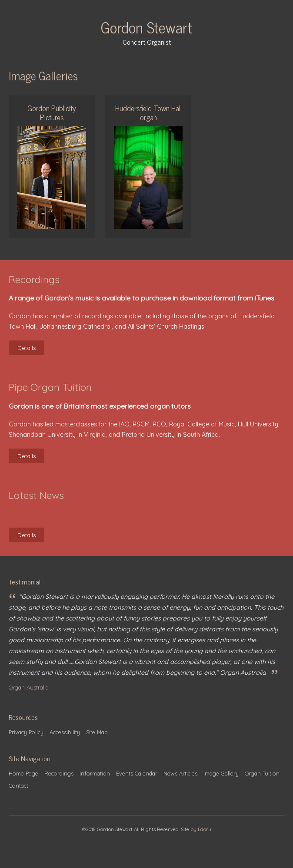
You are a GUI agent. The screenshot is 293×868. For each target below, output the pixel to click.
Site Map (97, 732)
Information (95, 773)
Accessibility (65, 732)
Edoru (205, 829)
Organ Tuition (262, 773)
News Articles (180, 773)
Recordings (59, 773)
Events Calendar (137, 773)
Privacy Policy (26, 732)
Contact (18, 785)
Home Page (23, 773)
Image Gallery (221, 773)
